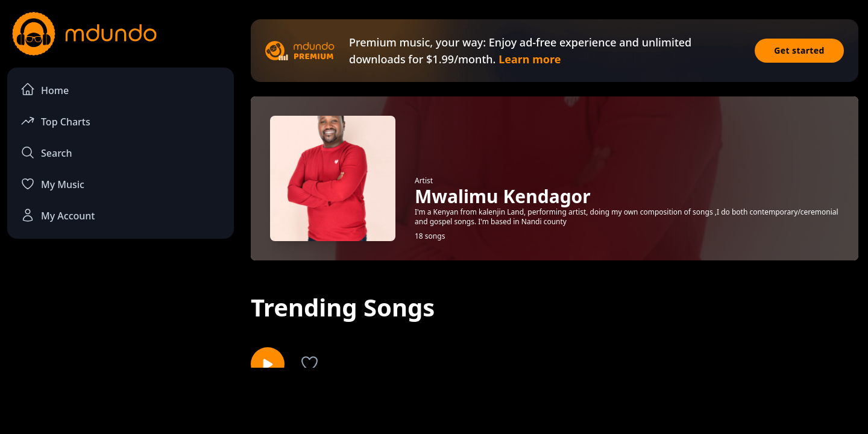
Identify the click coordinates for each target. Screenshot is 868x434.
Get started (799, 50)
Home (45, 90)
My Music (52, 184)
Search (46, 153)
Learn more (530, 59)
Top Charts (55, 121)
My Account (58, 215)
